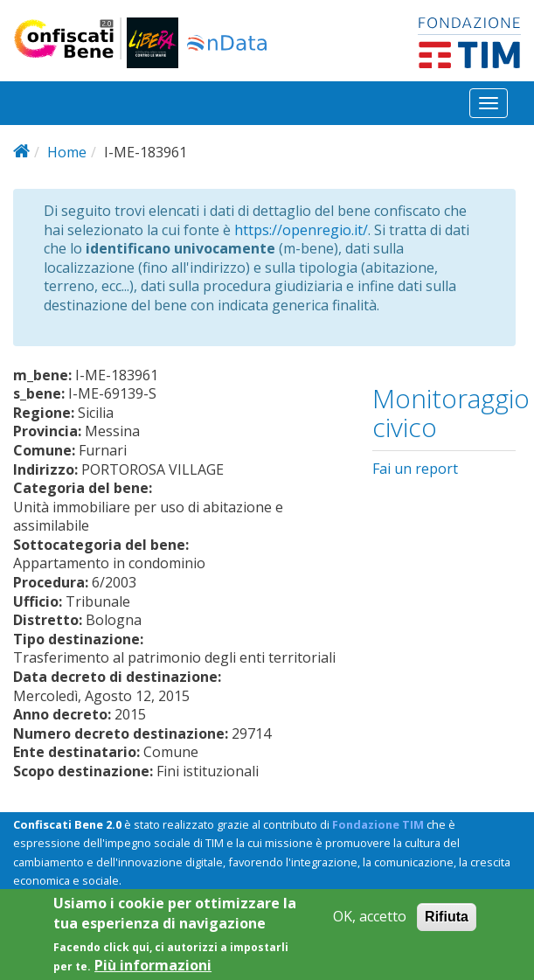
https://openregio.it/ (301, 230)
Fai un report (415, 469)
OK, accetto (370, 926)
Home (67, 152)
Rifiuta (447, 926)
